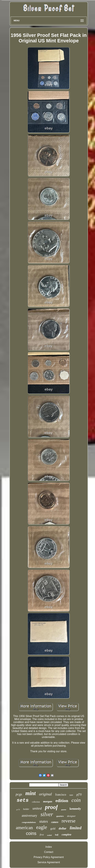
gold (53, 829)
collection (36, 802)
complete (67, 835)
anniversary (29, 816)
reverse (68, 821)
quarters (60, 816)
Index (49, 847)
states (43, 821)
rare (71, 795)
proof (51, 807)
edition (62, 801)
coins (31, 833)
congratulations (29, 822)
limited (76, 828)
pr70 (18, 810)
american (24, 828)
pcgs (19, 794)
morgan (48, 801)
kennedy (75, 809)
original (45, 794)
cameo (55, 822)
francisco (61, 795)
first (42, 835)
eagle (42, 827)
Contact (49, 852)
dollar (63, 828)
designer (71, 816)
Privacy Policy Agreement (49, 857)
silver (47, 814)
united (37, 808)
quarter (64, 810)
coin (76, 800)
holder (26, 809)
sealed (49, 835)
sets (23, 800)
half (57, 835)
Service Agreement (49, 862)
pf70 (79, 795)
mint (31, 793)
